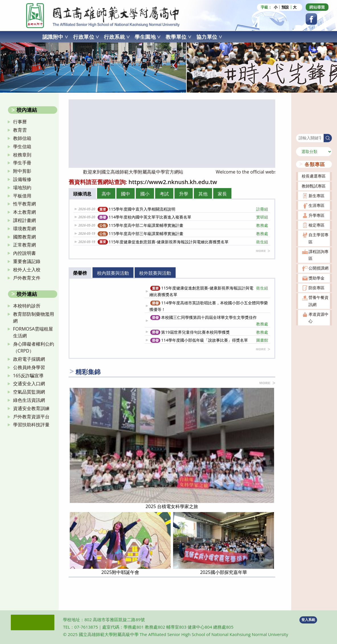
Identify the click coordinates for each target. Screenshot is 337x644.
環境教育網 (24, 229)
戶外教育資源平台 (31, 417)
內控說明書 (24, 253)
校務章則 (22, 155)
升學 (184, 194)
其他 (203, 194)
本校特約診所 (27, 306)
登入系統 (308, 620)
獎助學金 (317, 278)
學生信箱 (22, 146)
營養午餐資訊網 (318, 301)
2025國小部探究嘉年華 (224, 572)
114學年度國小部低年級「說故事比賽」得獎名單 (209, 340)
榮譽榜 (80, 273)
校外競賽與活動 (155, 273)
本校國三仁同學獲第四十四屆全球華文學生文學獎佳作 (209, 321)
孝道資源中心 (318, 318)
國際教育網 (24, 237)
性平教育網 (24, 204)
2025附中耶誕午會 (120, 572)
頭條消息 (82, 194)
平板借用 (22, 196)
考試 (164, 194)
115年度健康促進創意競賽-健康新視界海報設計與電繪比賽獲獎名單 (183, 242)
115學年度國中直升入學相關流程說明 (183, 209)
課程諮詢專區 (318, 255)
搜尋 (300, 130)
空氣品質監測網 (29, 392)
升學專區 (317, 215)
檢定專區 (317, 225)
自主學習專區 (318, 238)
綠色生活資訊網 (29, 400)
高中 (106, 194)
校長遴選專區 (314, 176)
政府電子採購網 (29, 359)
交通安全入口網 (29, 384)
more (263, 251)
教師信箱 (22, 138)
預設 (285, 7)
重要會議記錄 (27, 261)
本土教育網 (24, 212)
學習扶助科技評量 (31, 425)
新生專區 (317, 196)
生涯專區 (317, 205)
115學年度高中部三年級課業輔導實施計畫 (183, 234)
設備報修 (22, 179)
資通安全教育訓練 (31, 408)
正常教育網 (24, 245)
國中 (126, 194)
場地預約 (22, 188)
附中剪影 (22, 171)
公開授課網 (318, 268)
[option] (172, 134)
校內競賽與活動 (113, 273)
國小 (145, 194)
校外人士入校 (27, 270)
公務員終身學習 (29, 367)
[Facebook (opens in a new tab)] (311, 19)
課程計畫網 (24, 220)
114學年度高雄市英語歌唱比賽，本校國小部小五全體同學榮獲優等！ (209, 306)
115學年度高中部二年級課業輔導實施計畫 (183, 225)
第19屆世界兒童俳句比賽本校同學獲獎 (209, 332)
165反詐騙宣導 (28, 376)
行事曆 (20, 122)
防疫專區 (317, 288)
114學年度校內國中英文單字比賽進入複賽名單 (183, 217)
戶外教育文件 (27, 278)
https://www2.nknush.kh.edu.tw (173, 182)
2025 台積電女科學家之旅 (172, 506)
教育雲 (20, 130)
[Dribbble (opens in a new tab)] (317, 7)
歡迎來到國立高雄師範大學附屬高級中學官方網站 (141, 172)
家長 (222, 194)
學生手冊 (22, 163)
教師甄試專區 (314, 186)
